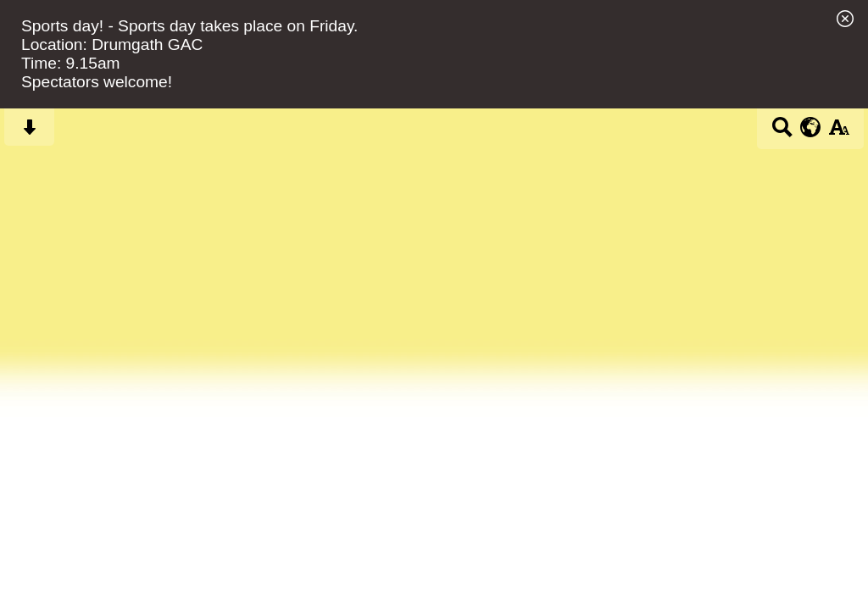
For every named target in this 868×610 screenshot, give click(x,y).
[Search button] (782, 133)
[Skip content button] (29, 133)
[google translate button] (811, 127)
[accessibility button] (839, 133)
